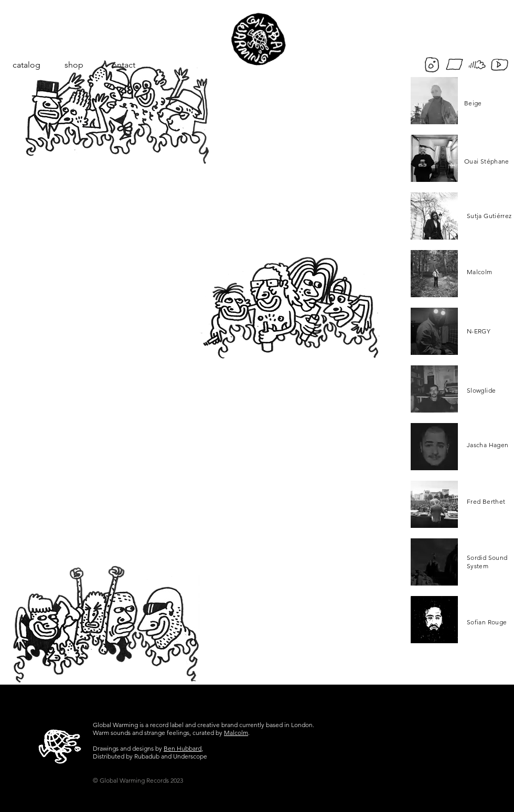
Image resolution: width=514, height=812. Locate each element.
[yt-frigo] (500, 65)
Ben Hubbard (183, 748)
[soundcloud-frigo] (477, 65)
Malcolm (236, 733)
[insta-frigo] (432, 65)
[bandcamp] (454, 65)
